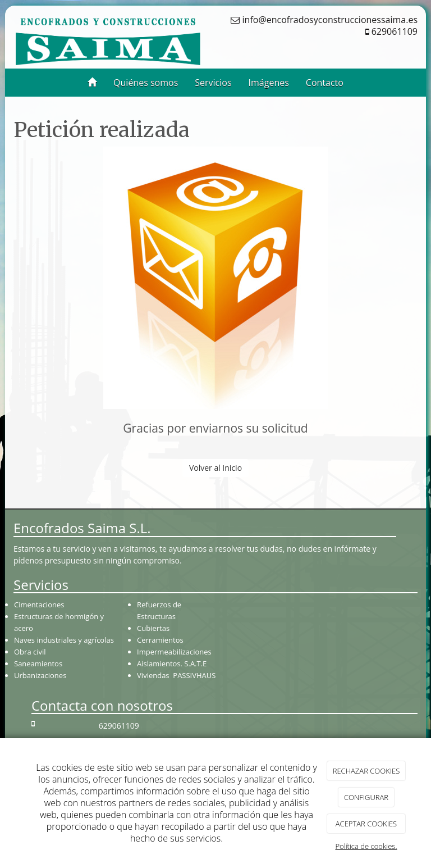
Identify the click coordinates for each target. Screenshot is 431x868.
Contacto (325, 83)
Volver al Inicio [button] (215, 468)
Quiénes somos (146, 83)
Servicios (213, 83)
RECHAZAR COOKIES (366, 771)
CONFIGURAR (366, 797)
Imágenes (269, 83)
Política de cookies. (366, 846)
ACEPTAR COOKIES (366, 824)
